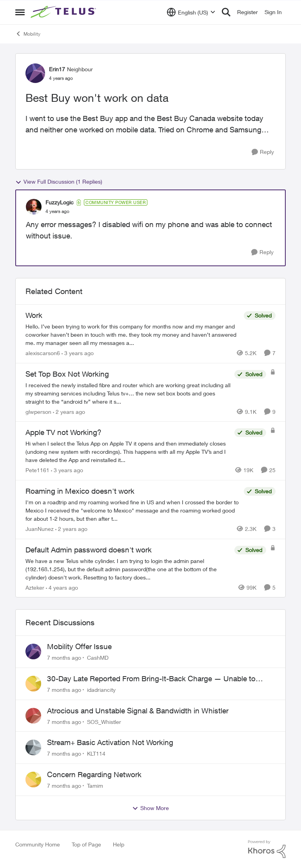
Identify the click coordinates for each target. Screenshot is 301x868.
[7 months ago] (64, 658)
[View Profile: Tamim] (33, 780)
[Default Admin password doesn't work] (128, 569)
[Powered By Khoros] (267, 849)
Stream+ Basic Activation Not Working (110, 742)
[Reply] (263, 152)
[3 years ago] (78, 353)
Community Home (38, 844)
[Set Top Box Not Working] (128, 393)
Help (119, 844)
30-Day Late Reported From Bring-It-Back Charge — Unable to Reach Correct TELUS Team (151, 679)
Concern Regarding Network (94, 774)
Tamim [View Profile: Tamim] (95, 786)
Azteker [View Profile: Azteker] (35, 587)
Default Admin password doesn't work (89, 550)
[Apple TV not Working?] (128, 452)
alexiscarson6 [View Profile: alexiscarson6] (43, 353)
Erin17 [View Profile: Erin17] (57, 69)
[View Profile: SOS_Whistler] (33, 716)
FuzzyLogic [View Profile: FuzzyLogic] (60, 202)
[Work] (133, 335)
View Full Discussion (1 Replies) (59, 182)
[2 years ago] (69, 411)
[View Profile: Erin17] (35, 73)
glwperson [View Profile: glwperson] (38, 411)
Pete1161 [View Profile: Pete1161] (37, 470)
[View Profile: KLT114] (33, 747)
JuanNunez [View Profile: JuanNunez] (40, 529)
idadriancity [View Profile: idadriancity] (101, 690)
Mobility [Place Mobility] (28, 34)
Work (34, 315)
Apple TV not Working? (63, 432)
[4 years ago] (62, 587)
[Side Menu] (20, 12)
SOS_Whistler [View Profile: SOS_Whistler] (104, 721)
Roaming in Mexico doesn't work (80, 491)
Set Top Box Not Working (67, 374)
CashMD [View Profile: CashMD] (98, 658)
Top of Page (86, 844)
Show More (150, 808)
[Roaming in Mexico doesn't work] (133, 510)
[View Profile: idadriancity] (33, 684)
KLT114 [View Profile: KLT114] (96, 753)
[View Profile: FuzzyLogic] (34, 207)
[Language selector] (191, 12)
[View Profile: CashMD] (33, 651)
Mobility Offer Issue (79, 646)
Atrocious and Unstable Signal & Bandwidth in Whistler (138, 711)
